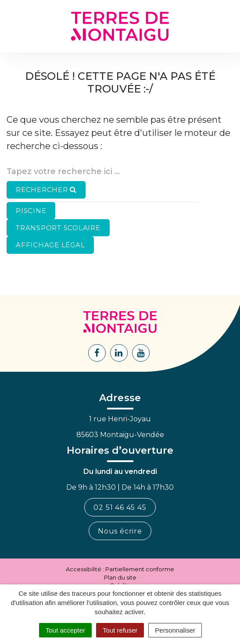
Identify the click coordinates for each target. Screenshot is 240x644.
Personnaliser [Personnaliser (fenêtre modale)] (175, 630)
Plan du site (120, 577)
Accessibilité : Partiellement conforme (120, 569)
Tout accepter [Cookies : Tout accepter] (65, 630)
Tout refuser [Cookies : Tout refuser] (120, 630)
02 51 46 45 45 (120, 507)
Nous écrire (120, 531)
